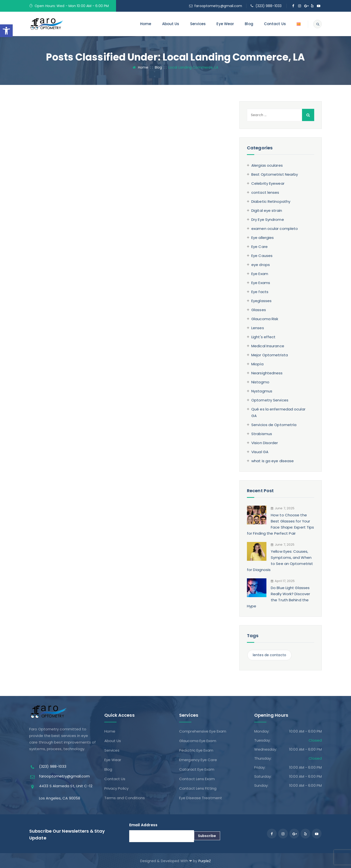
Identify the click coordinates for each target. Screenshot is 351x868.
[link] (6, 31)
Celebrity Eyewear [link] (268, 183)
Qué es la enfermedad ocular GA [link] (278, 412)
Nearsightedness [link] (267, 373)
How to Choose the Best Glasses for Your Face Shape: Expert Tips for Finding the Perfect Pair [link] (280, 524)
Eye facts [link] (260, 292)
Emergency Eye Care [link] (198, 760)
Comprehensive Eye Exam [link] (203, 731)
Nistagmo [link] (260, 382)
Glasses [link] (259, 310)
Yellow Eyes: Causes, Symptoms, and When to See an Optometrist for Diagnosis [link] (280, 561)
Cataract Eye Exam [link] (197, 769)
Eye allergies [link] (263, 238)
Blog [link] (249, 24)
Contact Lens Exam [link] (197, 779)
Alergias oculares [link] (267, 165)
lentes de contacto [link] (269, 655)
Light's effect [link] (263, 337)
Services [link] (198, 24)
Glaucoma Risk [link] (265, 319)
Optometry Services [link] (270, 400)
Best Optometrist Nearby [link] (275, 174)
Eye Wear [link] (225, 24)
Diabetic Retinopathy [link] (271, 201)
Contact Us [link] (275, 24)
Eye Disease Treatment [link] (201, 798)
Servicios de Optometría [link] (274, 425)
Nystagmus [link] (262, 391)
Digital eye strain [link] (267, 210)
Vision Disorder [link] (265, 443)
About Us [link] (171, 24)
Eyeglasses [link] (261, 301)
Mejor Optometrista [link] (270, 355)
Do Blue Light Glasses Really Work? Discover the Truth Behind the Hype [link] (278, 597)
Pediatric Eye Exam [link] (196, 750)
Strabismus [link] (262, 434)
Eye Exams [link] (261, 283)
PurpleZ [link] (205, 861)
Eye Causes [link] (262, 256)
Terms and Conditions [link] (125, 798)
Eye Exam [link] (260, 274)
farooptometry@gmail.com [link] (218, 6)
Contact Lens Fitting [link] (198, 788)
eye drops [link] (261, 265)
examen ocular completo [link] (275, 229)
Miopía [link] (257, 364)
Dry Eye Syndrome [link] (268, 220)
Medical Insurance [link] (268, 346)
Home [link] (146, 24)
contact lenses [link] (265, 192)
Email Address (143, 825)
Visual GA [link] (260, 452)
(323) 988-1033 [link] (268, 6)
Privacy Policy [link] (116, 788)
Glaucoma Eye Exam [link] (198, 741)
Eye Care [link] (259, 247)
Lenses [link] (258, 328)
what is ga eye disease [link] (273, 461)
